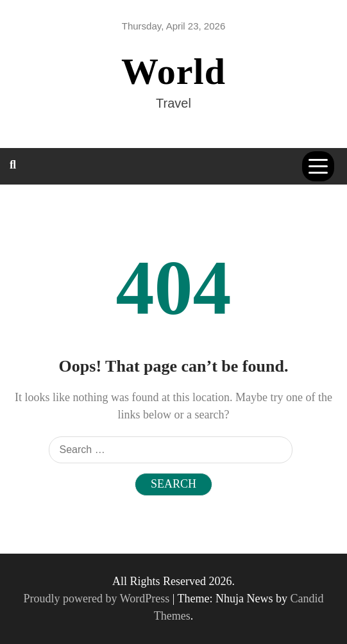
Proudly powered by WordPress (98, 599)
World (173, 71)
